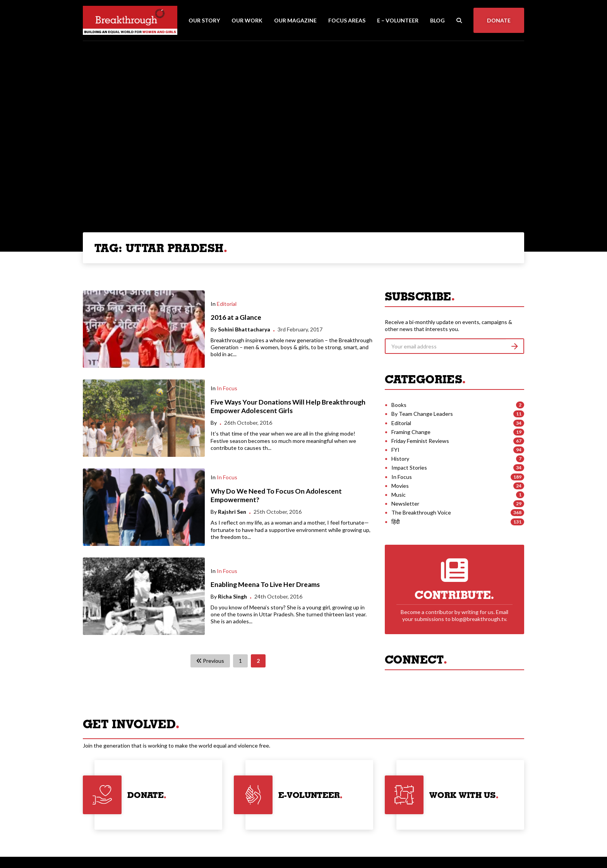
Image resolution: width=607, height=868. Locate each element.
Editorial (227, 304)
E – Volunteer (398, 20)
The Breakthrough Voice (421, 512)
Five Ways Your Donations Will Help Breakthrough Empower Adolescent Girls (288, 407)
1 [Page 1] (240, 661)
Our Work (247, 20)
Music (399, 495)
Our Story (204, 20)
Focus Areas (347, 20)
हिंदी (396, 522)
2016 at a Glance (236, 317)
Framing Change (411, 432)
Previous (210, 661)
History (400, 459)
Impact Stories (409, 467)
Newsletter (405, 503)
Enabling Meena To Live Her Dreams (265, 584)
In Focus (227, 388)
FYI (395, 450)
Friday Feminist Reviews (420, 441)
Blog (437, 20)
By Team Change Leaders (422, 414)
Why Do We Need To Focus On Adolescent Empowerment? (276, 496)
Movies (400, 486)
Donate (499, 20)
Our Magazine (295, 20)
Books (399, 405)
